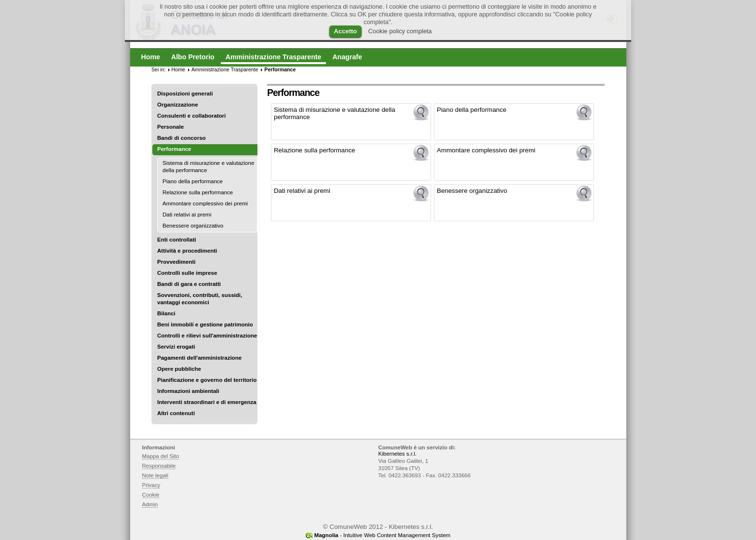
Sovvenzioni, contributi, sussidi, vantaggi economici (200, 299)
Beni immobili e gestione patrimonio (205, 324)
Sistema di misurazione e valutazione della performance (208, 167)
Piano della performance (193, 181)
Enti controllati (177, 240)
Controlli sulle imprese (187, 273)
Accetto (346, 31)
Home (178, 69)
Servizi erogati (176, 347)
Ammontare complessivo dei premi (205, 203)
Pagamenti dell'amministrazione (199, 358)
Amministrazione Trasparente (225, 69)
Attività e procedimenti (187, 251)
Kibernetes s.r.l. (398, 454)
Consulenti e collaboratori (191, 116)
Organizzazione (178, 105)
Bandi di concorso (182, 138)
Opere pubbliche (179, 369)
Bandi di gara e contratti (189, 284)
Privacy (151, 485)
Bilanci (166, 313)
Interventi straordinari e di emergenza (207, 402)
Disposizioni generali (185, 94)
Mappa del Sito (161, 456)
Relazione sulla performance (198, 192)
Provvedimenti (176, 262)
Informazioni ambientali (188, 391)
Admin (150, 504)
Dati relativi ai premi (187, 215)
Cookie (151, 495)
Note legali (155, 475)
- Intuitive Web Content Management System (382, 535)
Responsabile (159, 466)
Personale (170, 127)
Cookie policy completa (400, 31)
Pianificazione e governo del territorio (207, 380)
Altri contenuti (176, 413)
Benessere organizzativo (193, 226)
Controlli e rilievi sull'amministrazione (207, 336)
